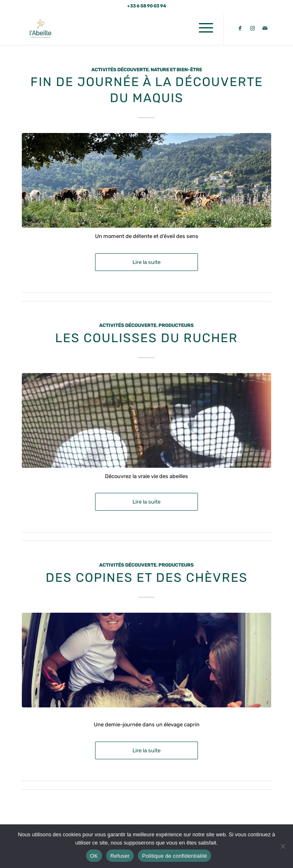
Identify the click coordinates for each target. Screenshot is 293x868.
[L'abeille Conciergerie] (121, 28)
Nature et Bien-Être (176, 70)
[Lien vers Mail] (265, 28)
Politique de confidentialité (174, 856)
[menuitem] (202, 28)
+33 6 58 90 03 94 (147, 6)
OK (94, 856)
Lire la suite (146, 262)
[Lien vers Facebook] (240, 28)
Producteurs (176, 325)
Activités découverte (120, 70)
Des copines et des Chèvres (147, 578)
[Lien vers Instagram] (253, 28)
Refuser (120, 856)
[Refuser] (283, 846)
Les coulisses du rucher (146, 338)
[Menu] (202, 28)
